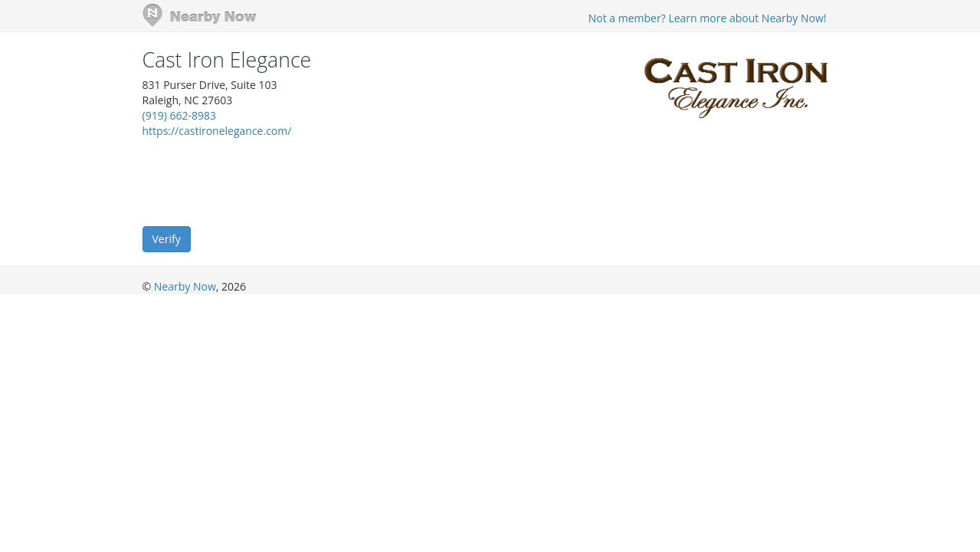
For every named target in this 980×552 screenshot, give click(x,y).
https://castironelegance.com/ (217, 131)
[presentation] (259, 181)
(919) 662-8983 (179, 115)
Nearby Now (185, 286)
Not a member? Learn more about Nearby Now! (708, 18)
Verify (167, 239)
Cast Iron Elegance (227, 60)
